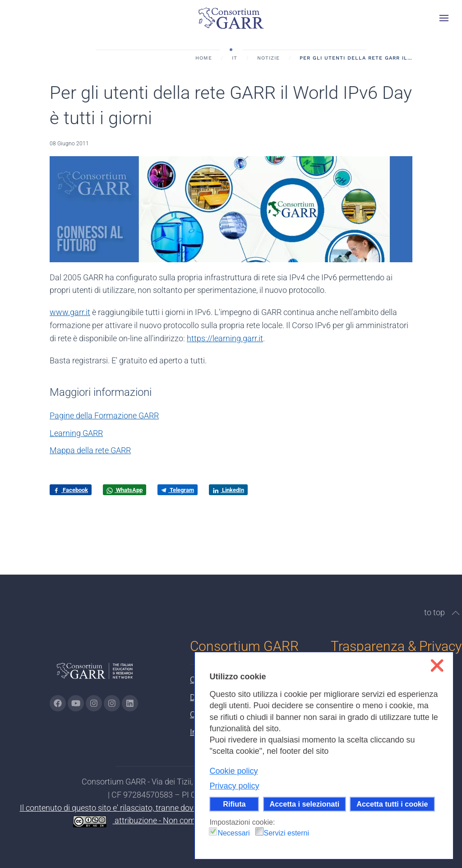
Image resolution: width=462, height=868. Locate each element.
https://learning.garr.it (225, 338)
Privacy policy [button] (234, 786)
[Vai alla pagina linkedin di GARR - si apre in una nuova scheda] (130, 703)
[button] (444, 18)
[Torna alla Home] (231, 18)
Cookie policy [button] (233, 771)
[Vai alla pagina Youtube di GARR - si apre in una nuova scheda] (76, 703)
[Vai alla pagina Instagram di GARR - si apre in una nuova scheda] (94, 703)
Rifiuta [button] (234, 804)
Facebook (71, 490)
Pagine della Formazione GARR (104, 415)
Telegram (178, 490)
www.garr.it (70, 312)
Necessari (233, 833)
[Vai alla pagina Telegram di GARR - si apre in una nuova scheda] (112, 703)
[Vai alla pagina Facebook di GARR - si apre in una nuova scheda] (58, 703)
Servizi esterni (286, 833)
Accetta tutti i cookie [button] (392, 804)
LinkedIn (228, 490)
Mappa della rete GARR (90, 450)
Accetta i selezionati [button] (305, 804)
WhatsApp (125, 490)
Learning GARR (76, 433)
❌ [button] (437, 666)
